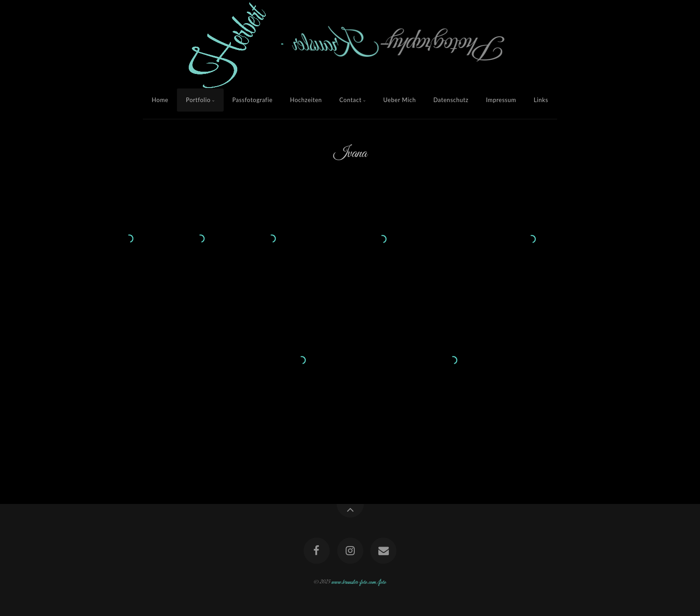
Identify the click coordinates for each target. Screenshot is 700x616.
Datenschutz (451, 100)
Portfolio (198, 100)
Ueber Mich (400, 100)
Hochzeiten (306, 100)
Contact (350, 100)
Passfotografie (252, 100)
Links (541, 100)
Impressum (501, 100)
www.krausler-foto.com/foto (359, 582)
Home (160, 100)
